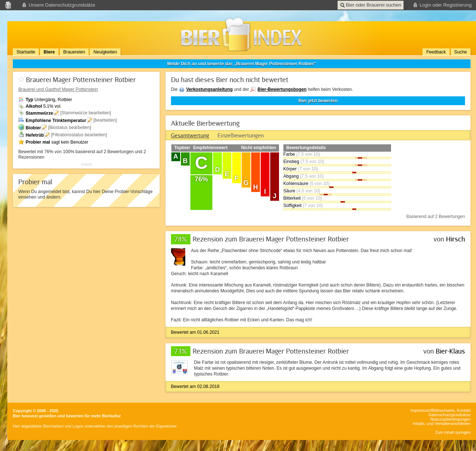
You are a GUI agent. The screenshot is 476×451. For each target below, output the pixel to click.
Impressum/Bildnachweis (433, 410)
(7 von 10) (308, 169)
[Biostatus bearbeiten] (70, 127)
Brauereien (74, 52)
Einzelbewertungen (241, 135)
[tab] (190, 135)
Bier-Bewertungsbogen (282, 89)
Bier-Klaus (450, 351)
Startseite (26, 52)
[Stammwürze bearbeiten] (85, 113)
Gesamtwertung (190, 135)
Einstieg (291, 162)
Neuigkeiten (105, 52)
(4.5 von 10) (308, 191)
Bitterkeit (292, 198)
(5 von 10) (319, 184)
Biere (49, 52)
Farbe (289, 154)
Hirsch (455, 239)
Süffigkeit (293, 206)
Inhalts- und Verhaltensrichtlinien (442, 424)
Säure (289, 191)
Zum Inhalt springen (453, 432)
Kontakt (464, 410)
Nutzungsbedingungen (451, 419)
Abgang (291, 176)
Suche (461, 52)
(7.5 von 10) (308, 154)
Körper (290, 169)
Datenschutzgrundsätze (449, 415)
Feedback (436, 52)
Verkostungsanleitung (209, 89)
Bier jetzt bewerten (318, 101)
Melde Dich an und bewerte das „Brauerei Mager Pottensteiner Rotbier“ (242, 64)
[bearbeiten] (105, 120)
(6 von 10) (312, 198)
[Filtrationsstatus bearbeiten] (79, 135)
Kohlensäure (296, 184)
